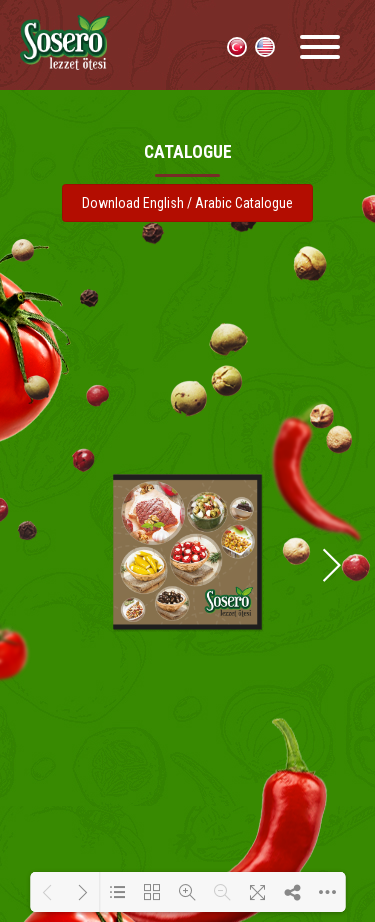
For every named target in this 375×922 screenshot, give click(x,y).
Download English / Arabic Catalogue (187, 203)
